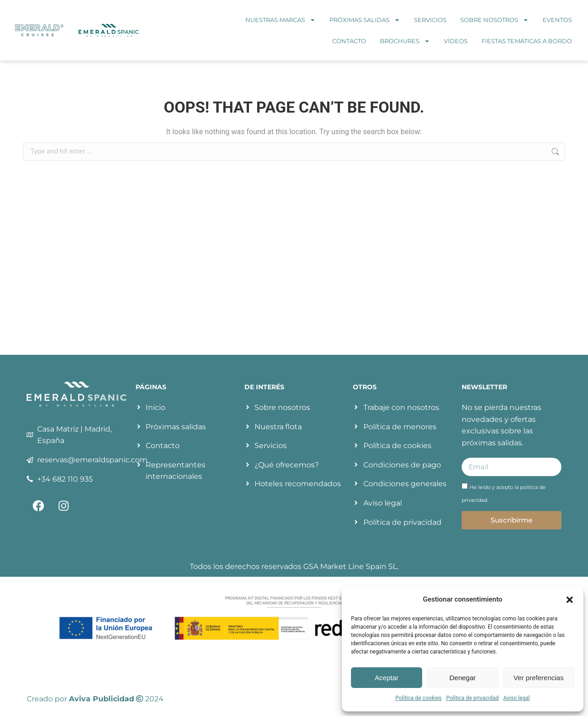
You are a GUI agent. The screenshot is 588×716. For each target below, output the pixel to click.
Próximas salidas (365, 20)
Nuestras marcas (280, 20)
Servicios (430, 20)
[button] (570, 600)
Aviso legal (516, 698)
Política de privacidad (472, 698)
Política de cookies (419, 698)
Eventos (557, 20)
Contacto (349, 41)
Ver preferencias (539, 678)
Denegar (463, 678)
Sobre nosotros (495, 20)
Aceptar (387, 678)
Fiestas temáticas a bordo (527, 41)
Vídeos (456, 41)
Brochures (405, 41)
